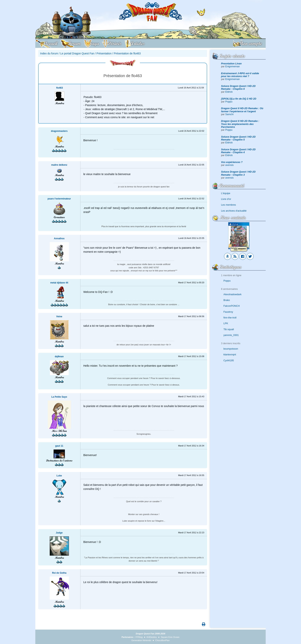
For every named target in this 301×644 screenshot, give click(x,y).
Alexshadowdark (232, 294)
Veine (59, 317)
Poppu (229, 102)
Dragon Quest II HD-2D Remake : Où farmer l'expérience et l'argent (242, 110)
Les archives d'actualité (234, 211)
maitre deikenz (59, 165)
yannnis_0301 (231, 335)
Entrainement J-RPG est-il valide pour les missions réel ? (240, 75)
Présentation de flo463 (127, 53)
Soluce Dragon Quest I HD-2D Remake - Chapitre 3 (238, 173)
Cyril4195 (229, 360)
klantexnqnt (230, 354)
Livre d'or (226, 199)
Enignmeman (233, 66)
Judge (59, 533)
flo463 (60, 88)
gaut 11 (59, 446)
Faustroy (228, 312)
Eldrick (229, 92)
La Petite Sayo (59, 397)
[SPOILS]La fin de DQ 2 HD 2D (239, 99)
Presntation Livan (231, 64)
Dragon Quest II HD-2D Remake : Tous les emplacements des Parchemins (240, 124)
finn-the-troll (230, 318)
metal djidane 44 (59, 283)
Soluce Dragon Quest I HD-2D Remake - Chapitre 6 (238, 87)
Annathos (59, 238)
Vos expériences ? (232, 162)
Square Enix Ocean (170, 637)
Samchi (229, 114)
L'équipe (226, 193)
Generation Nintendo (141, 640)
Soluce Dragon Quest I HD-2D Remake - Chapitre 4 (238, 151)
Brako (227, 300)
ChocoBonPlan (162, 640)
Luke (59, 476)
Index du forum (49, 53)
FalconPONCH (232, 306)
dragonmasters (59, 131)
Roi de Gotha (59, 573)
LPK (226, 323)
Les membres (229, 205)
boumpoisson (231, 349)
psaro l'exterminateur (59, 199)
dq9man (59, 356)
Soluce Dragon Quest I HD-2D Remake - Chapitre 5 (238, 138)
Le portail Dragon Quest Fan (77, 53)
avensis (229, 165)
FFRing (139, 637)
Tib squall (229, 329)
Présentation (104, 53)
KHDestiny (152, 637)
